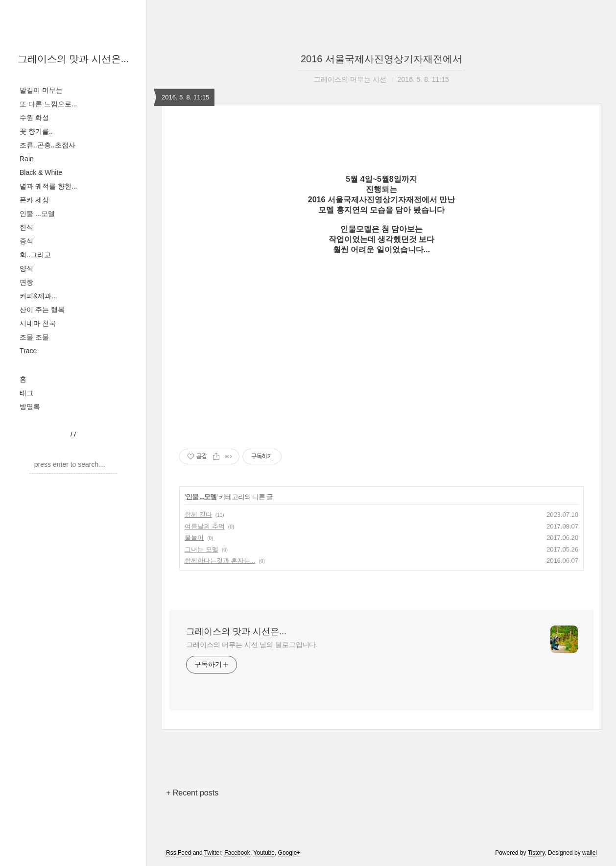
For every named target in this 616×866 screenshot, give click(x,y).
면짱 (26, 282)
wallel (590, 853)
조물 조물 (34, 337)
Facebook (237, 853)
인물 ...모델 (37, 214)
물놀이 (194, 538)
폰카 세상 (34, 200)
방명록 (30, 407)
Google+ (289, 853)
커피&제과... (38, 296)
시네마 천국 (38, 323)
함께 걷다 (198, 515)
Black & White (41, 172)
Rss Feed (178, 853)
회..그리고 (35, 255)
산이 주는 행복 (42, 310)
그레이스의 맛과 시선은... (73, 59)
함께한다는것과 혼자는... (220, 561)
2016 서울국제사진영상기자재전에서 (381, 59)
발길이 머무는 (41, 90)
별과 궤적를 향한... (48, 186)
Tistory (536, 853)
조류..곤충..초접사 (47, 145)
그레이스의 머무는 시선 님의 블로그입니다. (252, 645)
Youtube (264, 853)
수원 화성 (34, 118)
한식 (26, 227)
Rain (27, 159)
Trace (28, 351)
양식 (26, 268)
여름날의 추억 (205, 526)
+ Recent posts (192, 793)
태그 (26, 393)
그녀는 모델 (201, 549)
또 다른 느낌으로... (48, 104)
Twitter (213, 853)
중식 (26, 241)
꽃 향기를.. (36, 131)
